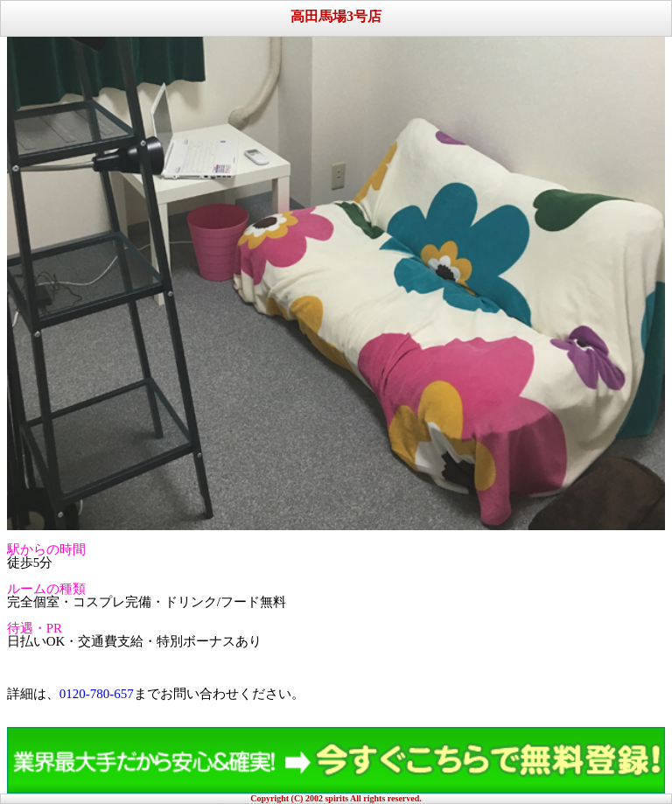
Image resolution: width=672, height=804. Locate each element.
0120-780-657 (97, 694)
